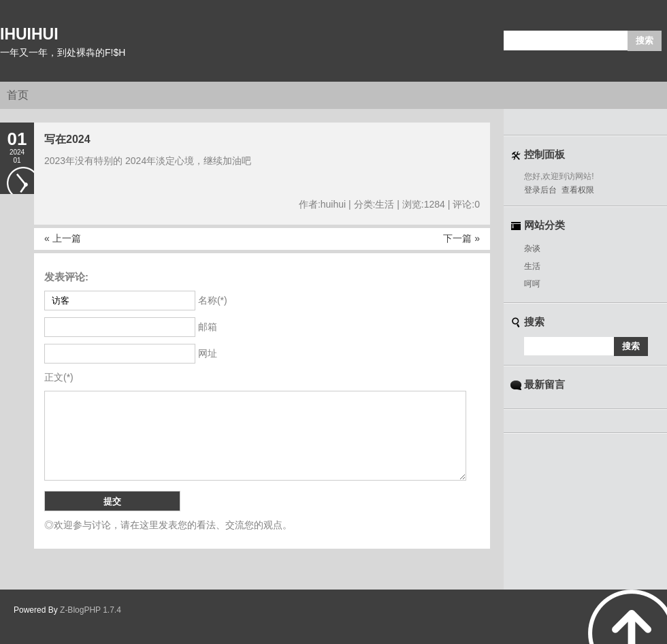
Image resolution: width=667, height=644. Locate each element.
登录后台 (540, 190)
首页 (18, 95)
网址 (208, 353)
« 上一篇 (63, 238)
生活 (532, 266)
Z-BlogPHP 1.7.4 (91, 610)
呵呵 (532, 284)
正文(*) (59, 377)
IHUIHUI (29, 34)
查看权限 (578, 190)
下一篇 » (461, 238)
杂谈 (532, 248)
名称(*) (213, 300)
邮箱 (208, 327)
